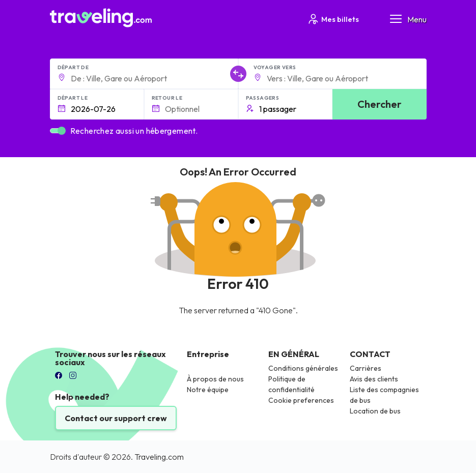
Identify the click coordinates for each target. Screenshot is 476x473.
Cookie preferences (301, 400)
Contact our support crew (116, 418)
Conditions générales (303, 368)
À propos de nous (215, 379)
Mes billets (333, 19)
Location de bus (375, 411)
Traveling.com (159, 457)
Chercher (380, 104)
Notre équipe (208, 390)
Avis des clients (374, 379)
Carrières (366, 368)
